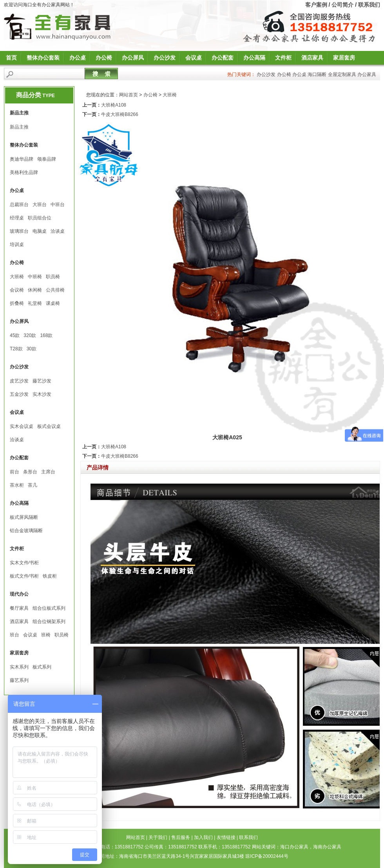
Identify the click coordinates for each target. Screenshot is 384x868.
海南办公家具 (327, 847)
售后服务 (181, 837)
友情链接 (226, 837)
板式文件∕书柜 (24, 576)
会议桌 (194, 58)
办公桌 (78, 58)
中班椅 (35, 277)
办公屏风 (133, 58)
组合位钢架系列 (49, 622)
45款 (15, 335)
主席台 (48, 472)
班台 (14, 635)
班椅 (46, 635)
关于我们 (158, 837)
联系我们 (369, 5)
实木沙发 (42, 394)
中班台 (58, 205)
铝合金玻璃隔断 (26, 531)
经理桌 (17, 218)
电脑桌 (40, 231)
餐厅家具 (19, 608)
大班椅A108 (114, 105)
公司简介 (342, 5)
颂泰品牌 (47, 159)
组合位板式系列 (49, 608)
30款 (32, 349)
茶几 (33, 485)
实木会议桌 (22, 426)
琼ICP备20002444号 (267, 856)
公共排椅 (55, 290)
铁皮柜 (50, 576)
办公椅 (104, 58)
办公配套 (223, 58)
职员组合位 (40, 218)
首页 (11, 58)
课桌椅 (53, 303)
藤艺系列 (19, 680)
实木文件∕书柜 (24, 563)
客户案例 (316, 5)
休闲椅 (35, 290)
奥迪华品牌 (22, 159)
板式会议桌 (49, 426)
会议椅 (17, 290)
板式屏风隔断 (24, 517)
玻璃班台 (19, 231)
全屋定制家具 (342, 74)
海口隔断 (317, 74)
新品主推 (19, 127)
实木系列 (19, 667)
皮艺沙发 (19, 381)
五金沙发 (19, 394)
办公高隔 (254, 58)
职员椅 (53, 277)
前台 (14, 472)
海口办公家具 (294, 847)
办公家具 (367, 74)
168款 (46, 335)
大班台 (40, 205)
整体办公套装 (43, 58)
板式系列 (42, 667)
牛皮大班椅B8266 (120, 114)
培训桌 (17, 245)
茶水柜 (17, 485)
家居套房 (344, 58)
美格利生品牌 (24, 172)
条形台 (30, 472)
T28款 (16, 349)
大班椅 (17, 277)
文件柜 (283, 58)
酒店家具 (312, 58)
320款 (30, 335)
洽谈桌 (58, 231)
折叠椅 (17, 303)
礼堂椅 (35, 303)
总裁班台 (19, 205)
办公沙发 (165, 58)
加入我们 (203, 837)
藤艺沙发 (42, 381)
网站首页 (129, 95)
